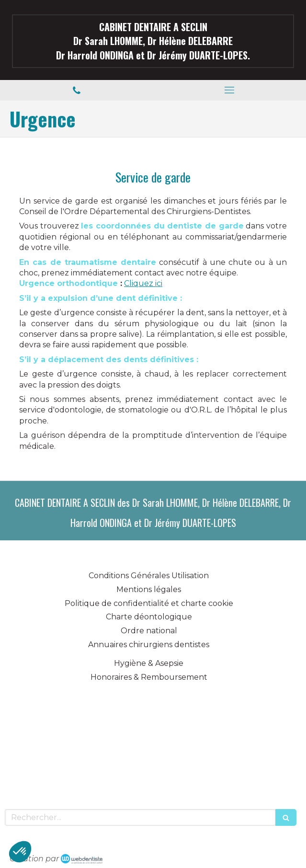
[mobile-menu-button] (230, 90)
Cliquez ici (143, 283)
